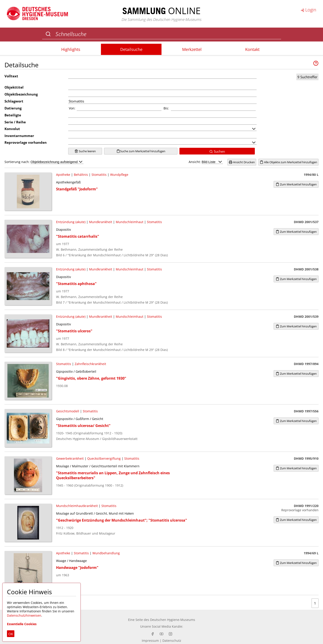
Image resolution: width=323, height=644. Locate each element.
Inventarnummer (19, 136)
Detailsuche (131, 49)
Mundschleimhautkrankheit (77, 506)
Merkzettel (192, 49)
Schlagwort (14, 101)
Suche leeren (85, 151)
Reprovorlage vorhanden (26, 142)
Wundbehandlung (106, 553)
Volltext (11, 76)
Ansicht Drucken (242, 162)
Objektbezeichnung (21, 94)
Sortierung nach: (44, 162)
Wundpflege (119, 175)
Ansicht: (206, 162)
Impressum (150, 641)
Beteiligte (13, 115)
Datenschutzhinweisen (24, 615)
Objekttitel (14, 87)
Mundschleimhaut (130, 222)
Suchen (217, 151)
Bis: (166, 108)
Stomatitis (99, 175)
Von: (72, 108)
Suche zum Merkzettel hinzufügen (141, 151)
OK (11, 634)
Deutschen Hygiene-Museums (173, 620)
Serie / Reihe (15, 122)
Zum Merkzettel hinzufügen (296, 184)
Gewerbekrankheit (70, 458)
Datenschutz (172, 641)
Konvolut (12, 129)
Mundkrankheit (101, 222)
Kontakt (252, 49)
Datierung (13, 108)
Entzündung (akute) (71, 222)
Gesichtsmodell (68, 411)
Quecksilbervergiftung (104, 458)
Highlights (71, 49)
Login (308, 10)
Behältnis (81, 175)
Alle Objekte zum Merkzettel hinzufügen (288, 162)
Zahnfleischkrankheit (90, 364)
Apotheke (63, 175)
